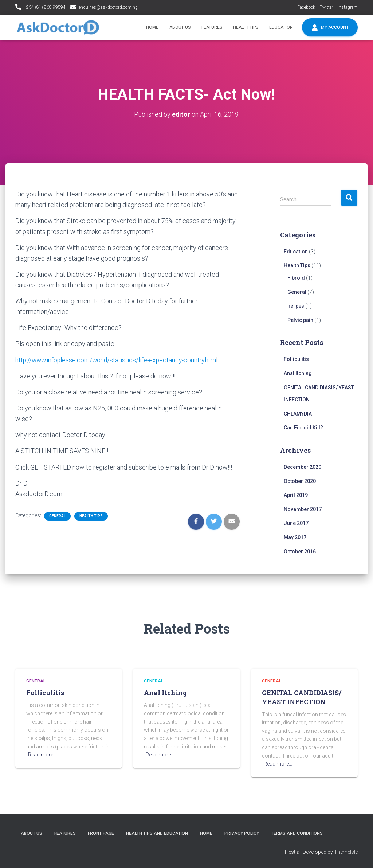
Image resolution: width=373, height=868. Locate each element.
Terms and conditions (297, 833)
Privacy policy (242, 833)
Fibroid (296, 278)
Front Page (101, 833)
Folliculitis (296, 359)
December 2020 (303, 467)
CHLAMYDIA (298, 413)
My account (330, 28)
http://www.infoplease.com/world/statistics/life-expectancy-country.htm (118, 360)
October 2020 (300, 481)
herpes (296, 306)
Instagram (348, 7)
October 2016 (300, 551)
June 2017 (296, 523)
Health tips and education (157, 833)
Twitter (326, 7)
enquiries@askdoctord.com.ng (108, 7)
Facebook (306, 7)
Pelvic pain (300, 320)
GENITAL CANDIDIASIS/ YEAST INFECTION (302, 697)
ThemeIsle (346, 852)
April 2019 (296, 495)
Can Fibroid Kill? (303, 428)
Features (212, 27)
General (57, 516)
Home (152, 27)
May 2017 (295, 537)
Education (281, 27)
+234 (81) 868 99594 (45, 7)
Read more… (42, 755)
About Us (180, 27)
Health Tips (246, 27)
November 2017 (303, 509)
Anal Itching (298, 373)
